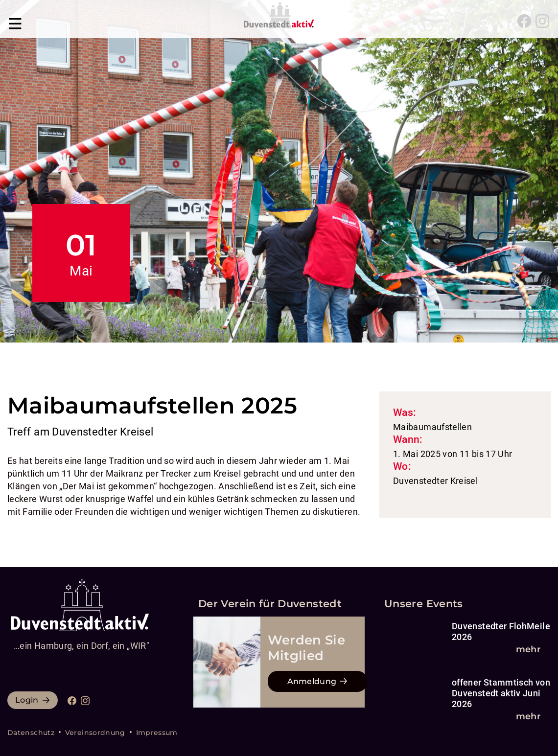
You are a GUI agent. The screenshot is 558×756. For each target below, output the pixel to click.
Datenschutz (31, 733)
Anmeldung (312, 681)
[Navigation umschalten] (15, 21)
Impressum (157, 733)
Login (27, 700)
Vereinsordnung (95, 733)
